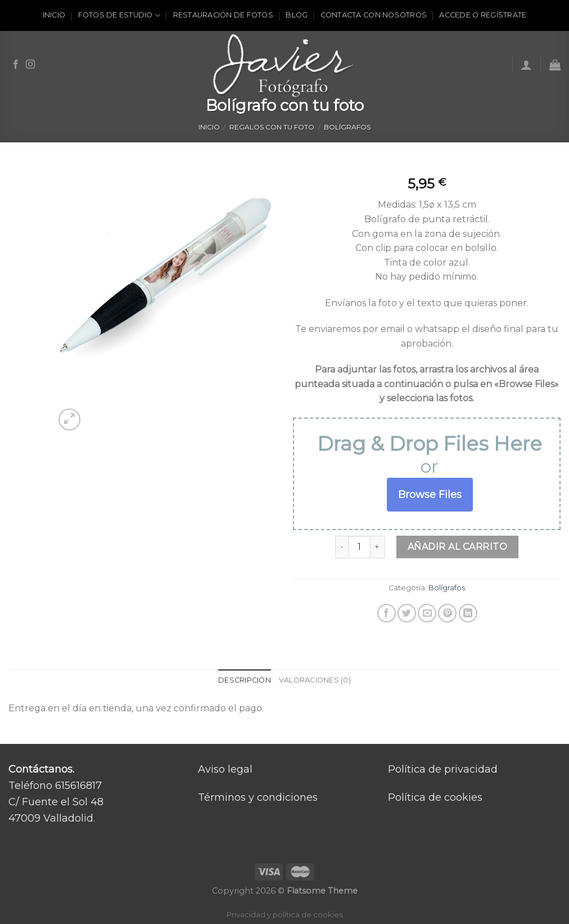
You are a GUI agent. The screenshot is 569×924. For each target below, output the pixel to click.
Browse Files (430, 495)
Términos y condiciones (258, 797)
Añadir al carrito (457, 547)
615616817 (78, 786)
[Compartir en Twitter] (407, 613)
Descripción (245, 680)
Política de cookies (435, 797)
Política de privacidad (443, 769)
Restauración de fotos (223, 15)
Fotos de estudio (119, 15)
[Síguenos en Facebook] (16, 65)
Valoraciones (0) (315, 680)
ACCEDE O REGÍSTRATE (483, 15)
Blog (297, 15)
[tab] (245, 680)
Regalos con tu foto (272, 127)
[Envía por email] (427, 613)
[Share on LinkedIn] (468, 613)
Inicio (54, 15)
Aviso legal (225, 769)
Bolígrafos (347, 127)
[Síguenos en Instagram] (30, 65)
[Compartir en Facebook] (387, 613)
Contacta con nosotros (374, 15)
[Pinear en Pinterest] (447, 613)
